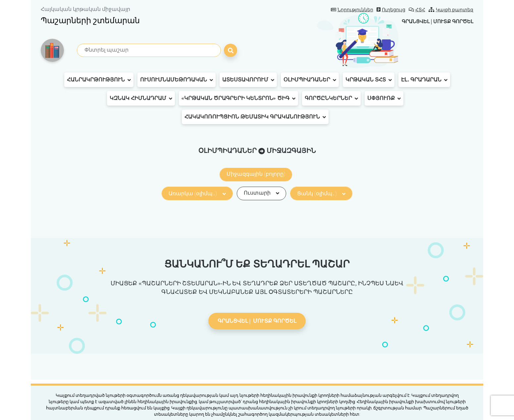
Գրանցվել (411, 21)
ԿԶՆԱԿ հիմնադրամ (141, 98)
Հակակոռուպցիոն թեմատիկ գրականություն (255, 117)
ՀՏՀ (417, 10)
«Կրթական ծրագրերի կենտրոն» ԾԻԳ (238, 98)
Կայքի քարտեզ (451, 10)
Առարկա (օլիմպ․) (197, 193)
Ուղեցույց (391, 10)
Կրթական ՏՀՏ (369, 80)
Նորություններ (352, 10)
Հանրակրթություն (99, 80)
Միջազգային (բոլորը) (256, 174)
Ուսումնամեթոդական (177, 80)
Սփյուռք (384, 98)
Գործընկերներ (331, 98)
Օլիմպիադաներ (310, 80)
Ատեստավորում (248, 80)
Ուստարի (261, 193)
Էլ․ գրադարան (424, 80)
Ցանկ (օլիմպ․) (321, 193)
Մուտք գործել (452, 21)
